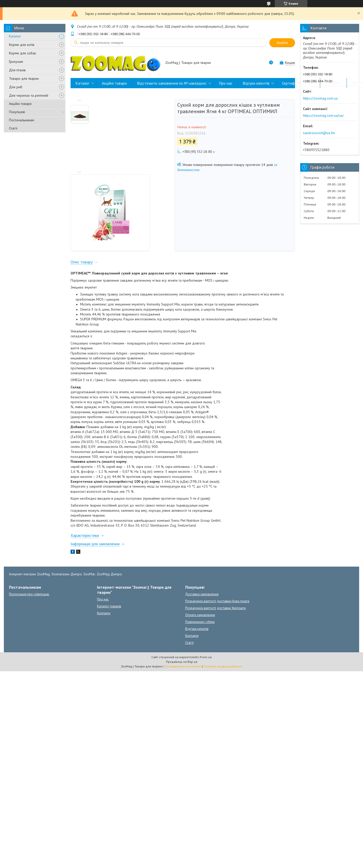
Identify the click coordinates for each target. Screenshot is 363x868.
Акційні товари (20, 104)
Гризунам (16, 62)
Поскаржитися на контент (183, 595)
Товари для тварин (24, 78)
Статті (13, 128)
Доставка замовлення (202, 523)
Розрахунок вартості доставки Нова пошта (217, 530)
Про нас (226, 83)
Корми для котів (22, 45)
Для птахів (17, 70)
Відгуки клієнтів (256, 83)
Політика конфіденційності (223, 595)
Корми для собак (22, 53)
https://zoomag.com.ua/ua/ (323, 115)
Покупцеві (17, 112)
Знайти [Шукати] (282, 43)
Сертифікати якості (298, 83)
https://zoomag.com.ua (320, 98)
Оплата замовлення (200, 544)
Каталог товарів (109, 535)
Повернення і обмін (200, 551)
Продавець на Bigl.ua (182, 591)
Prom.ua (206, 586)
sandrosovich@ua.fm (319, 133)
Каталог (15, 36)
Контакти (333, 83)
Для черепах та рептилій (29, 95)
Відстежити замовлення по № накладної (172, 83)
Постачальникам (22, 120)
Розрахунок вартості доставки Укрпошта (215, 537)
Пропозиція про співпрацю (29, 523)
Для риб (16, 87)
